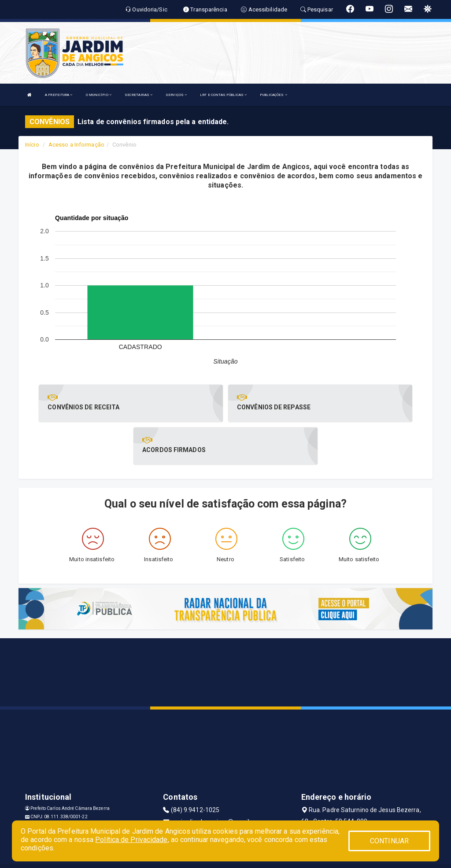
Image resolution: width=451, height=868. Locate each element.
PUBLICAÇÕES (273, 95)
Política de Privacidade (131, 840)
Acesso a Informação (76, 145)
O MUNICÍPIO (99, 95)
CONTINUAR (389, 841)
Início (32, 145)
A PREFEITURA (59, 95)
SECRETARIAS (139, 95)
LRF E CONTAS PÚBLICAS (223, 95)
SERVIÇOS (176, 95)
